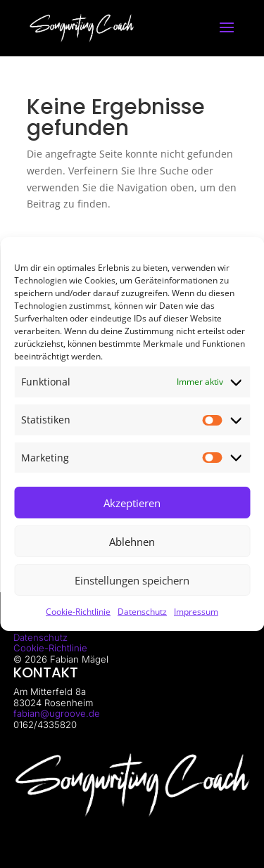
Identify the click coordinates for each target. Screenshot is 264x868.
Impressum (196, 612)
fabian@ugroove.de (57, 713)
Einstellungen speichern (132, 580)
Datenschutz (142, 612)
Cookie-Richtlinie (78, 612)
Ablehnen (132, 542)
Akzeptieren (132, 503)
